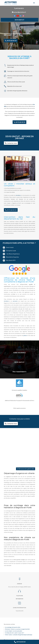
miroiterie (18, 195)
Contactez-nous (12, 143)
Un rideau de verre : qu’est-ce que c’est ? (15, 633)
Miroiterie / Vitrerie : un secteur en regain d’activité (17, 629)
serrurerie (15, 301)
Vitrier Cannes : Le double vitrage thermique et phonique (19, 635)
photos (25, 335)
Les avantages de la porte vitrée (13, 627)
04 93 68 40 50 (20, 8)
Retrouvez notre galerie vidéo (26, 469)
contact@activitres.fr (20, 12)
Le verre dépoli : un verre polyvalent (14, 631)
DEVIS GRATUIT (20, 20)
